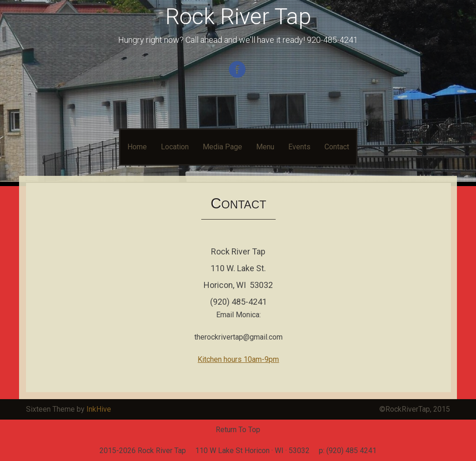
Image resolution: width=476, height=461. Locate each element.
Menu (265, 147)
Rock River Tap (238, 17)
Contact (337, 147)
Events (299, 147)
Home (137, 147)
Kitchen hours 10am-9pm (238, 359)
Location (175, 147)
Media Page (222, 147)
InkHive (99, 409)
